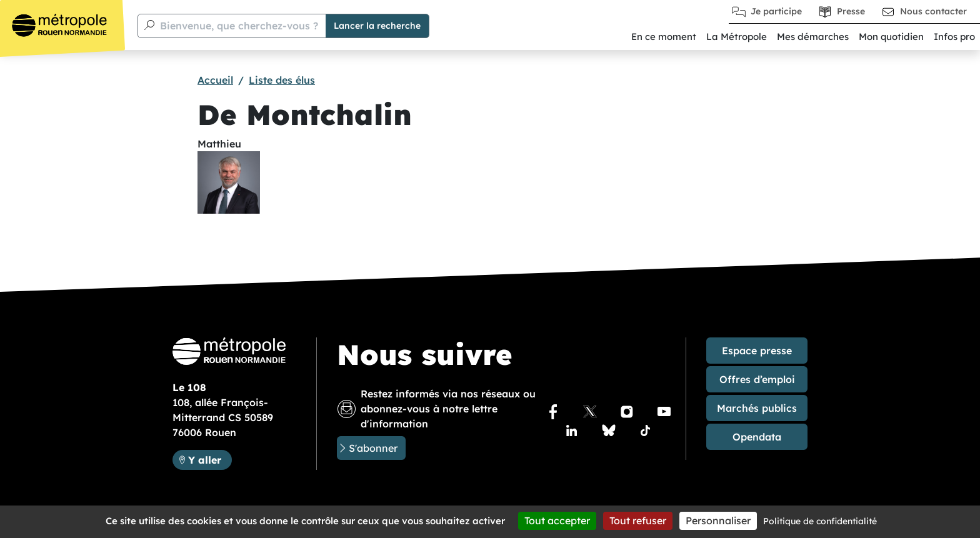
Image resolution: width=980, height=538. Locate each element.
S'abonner (373, 448)
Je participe (776, 11)
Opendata (757, 437)
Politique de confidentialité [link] (820, 521)
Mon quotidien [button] (891, 37)
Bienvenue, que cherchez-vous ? (239, 26)
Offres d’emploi (757, 379)
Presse (851, 11)
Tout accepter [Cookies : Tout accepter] (557, 521)
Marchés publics (757, 408)
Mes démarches (813, 37)
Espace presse (757, 351)
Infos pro (954, 37)
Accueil (215, 80)
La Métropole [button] (737, 37)
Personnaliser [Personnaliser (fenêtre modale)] (718, 521)
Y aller (210, 459)
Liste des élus (282, 80)
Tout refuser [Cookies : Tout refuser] (638, 521)
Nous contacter (933, 11)
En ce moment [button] (664, 37)
